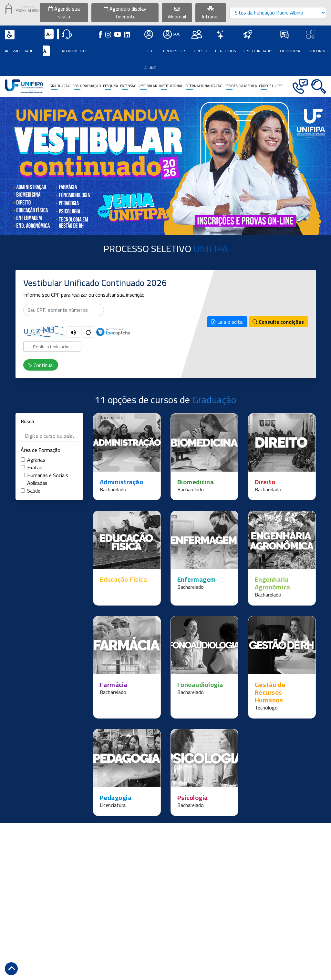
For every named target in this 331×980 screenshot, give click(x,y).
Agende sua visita (64, 13)
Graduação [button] (60, 86)
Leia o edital (227, 322)
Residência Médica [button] (241, 86)
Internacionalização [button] (204, 86)
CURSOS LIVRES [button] (271, 86)
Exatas (35, 467)
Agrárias (36, 460)
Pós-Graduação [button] (87, 86)
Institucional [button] (171, 86)
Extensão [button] (128, 86)
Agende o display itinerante (125, 13)
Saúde (34, 491)
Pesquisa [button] (111, 86)
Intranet (211, 14)
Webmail (177, 14)
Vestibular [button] (148, 86)
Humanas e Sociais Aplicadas (48, 479)
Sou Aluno (150, 51)
